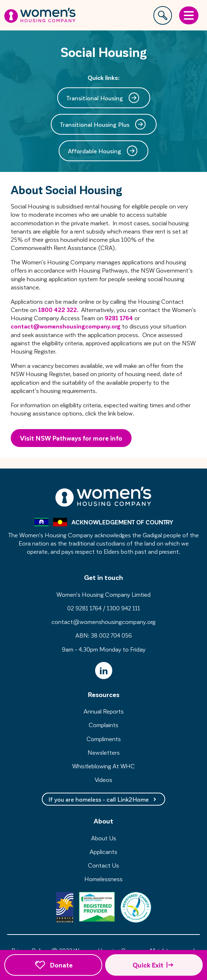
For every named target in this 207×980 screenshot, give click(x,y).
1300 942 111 (124, 608)
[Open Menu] (189, 15)
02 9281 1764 (84, 608)
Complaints (103, 725)
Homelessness (103, 879)
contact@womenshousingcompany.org (66, 326)
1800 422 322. (58, 309)
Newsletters (104, 752)
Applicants (103, 851)
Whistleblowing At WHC (103, 766)
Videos (103, 779)
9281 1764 (119, 318)
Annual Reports (104, 711)
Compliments (104, 739)
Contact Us (103, 865)
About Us (104, 838)
